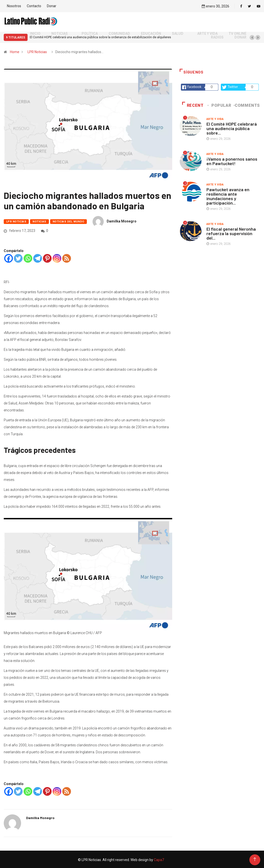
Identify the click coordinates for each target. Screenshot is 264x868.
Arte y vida (215, 118)
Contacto (34, 5)
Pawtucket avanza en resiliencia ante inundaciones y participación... (228, 195)
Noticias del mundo (68, 221)
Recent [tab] (193, 104)
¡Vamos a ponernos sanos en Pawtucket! (232, 160)
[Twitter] (18, 257)
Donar (52, 5)
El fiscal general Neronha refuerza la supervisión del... (231, 232)
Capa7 (159, 859)
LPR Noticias (37, 51)
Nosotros (14, 5)
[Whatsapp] (28, 257)
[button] (252, 36)
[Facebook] (9, 257)
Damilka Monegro (122, 220)
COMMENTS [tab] (247, 104)
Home (15, 51)
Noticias (39, 221)
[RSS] (67, 257)
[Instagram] (57, 257)
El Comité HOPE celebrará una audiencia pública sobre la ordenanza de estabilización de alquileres (100, 36)
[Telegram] (38, 257)
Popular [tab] (220, 104)
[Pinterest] (47, 257)
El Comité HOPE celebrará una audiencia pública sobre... (232, 127)
